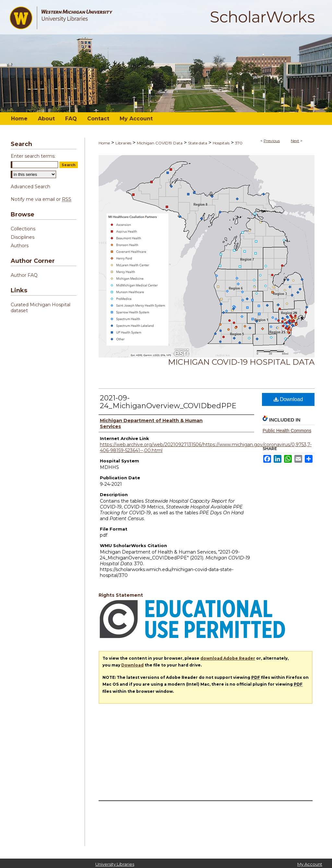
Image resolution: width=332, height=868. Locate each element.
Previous (272, 141)
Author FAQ (24, 275)
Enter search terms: (33, 156)
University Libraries (115, 864)
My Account (310, 864)
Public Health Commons (287, 431)
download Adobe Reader (228, 658)
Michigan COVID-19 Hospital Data (241, 362)
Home (104, 143)
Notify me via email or (41, 199)
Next (295, 141)
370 (239, 143)
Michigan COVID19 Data (160, 143)
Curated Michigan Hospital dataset (41, 308)
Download (288, 399)
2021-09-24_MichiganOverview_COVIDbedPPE (168, 402)
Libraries (123, 143)
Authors (20, 246)
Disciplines (23, 237)
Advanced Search (30, 187)
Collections (23, 229)
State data (198, 143)
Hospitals (221, 143)
